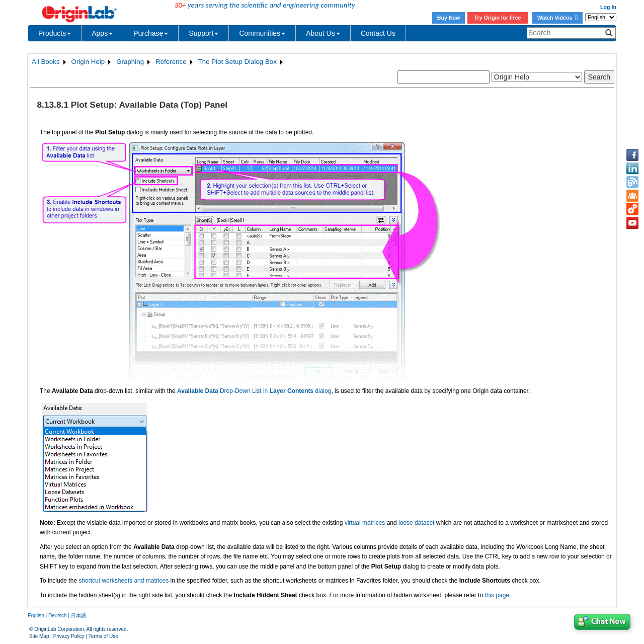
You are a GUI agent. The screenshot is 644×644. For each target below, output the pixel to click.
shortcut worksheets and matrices (124, 581)
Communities (262, 33)
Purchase (151, 33)
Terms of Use (103, 636)
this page (497, 595)
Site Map (39, 636)
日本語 (78, 616)
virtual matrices (365, 523)
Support (204, 33)
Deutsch (58, 616)
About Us (323, 33)
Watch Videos (557, 18)
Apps (102, 33)
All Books (46, 62)
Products (55, 33)
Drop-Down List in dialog (254, 391)
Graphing (130, 62)
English (36, 616)
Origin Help (88, 62)
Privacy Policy (69, 636)
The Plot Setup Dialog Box (237, 62)
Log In (608, 7)
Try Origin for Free (498, 18)
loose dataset (416, 523)
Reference (171, 62)
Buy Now (449, 18)
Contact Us (378, 33)
